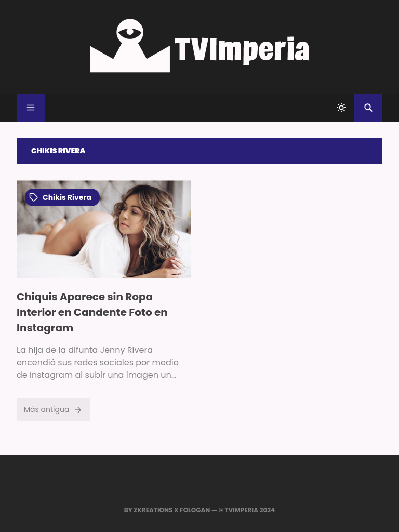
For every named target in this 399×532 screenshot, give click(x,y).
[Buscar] (368, 108)
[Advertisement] (295, 253)
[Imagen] (104, 229)
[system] (341, 108)
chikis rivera (60, 197)
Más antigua (53, 409)
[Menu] (31, 108)
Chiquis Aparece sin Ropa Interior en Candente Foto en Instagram (92, 312)
